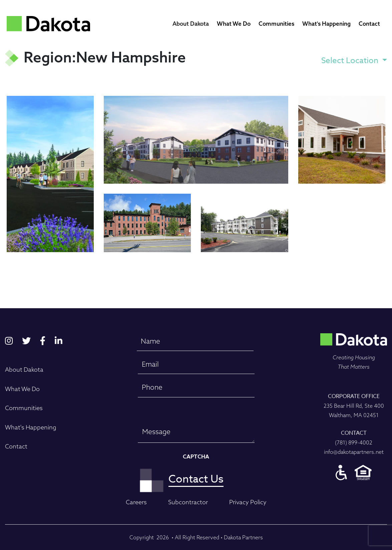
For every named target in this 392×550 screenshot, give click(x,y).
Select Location (351, 61)
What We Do (234, 24)
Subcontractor (188, 502)
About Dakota (191, 24)
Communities (276, 24)
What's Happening (326, 24)
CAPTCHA (196, 457)
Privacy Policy (248, 502)
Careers (136, 502)
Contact (369, 24)
